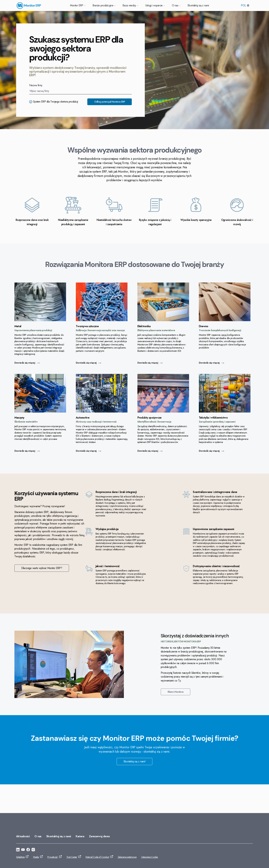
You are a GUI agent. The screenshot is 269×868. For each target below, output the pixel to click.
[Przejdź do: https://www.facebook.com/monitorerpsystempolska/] (28, 850)
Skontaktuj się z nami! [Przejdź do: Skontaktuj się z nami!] (135, 790)
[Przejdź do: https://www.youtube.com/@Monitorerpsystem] (23, 850)
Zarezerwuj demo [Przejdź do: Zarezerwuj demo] (99, 836)
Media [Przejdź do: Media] (36, 857)
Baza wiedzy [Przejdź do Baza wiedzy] (130, 5)
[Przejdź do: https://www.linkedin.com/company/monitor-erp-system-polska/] (18, 850)
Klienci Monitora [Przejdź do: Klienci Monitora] (175, 720)
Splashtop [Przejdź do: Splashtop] (20, 857)
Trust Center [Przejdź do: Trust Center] (72, 857)
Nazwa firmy (36, 85)
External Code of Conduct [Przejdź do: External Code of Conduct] (97, 857)
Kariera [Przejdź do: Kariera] (80, 836)
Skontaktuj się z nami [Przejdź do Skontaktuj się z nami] (198, 5)
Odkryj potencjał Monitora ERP (110, 102)
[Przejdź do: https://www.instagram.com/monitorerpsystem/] (33, 850)
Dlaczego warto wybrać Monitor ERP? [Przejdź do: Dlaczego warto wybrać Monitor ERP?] (209, 572)
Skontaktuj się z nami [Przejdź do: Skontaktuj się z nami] (59, 836)
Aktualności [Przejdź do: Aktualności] (23, 836)
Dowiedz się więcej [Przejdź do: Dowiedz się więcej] (29, 363)
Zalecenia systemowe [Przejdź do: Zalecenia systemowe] (127, 857)
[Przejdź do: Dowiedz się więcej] (42, 320)
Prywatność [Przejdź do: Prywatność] (53, 857)
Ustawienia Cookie (149, 857)
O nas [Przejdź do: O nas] (38, 836)
